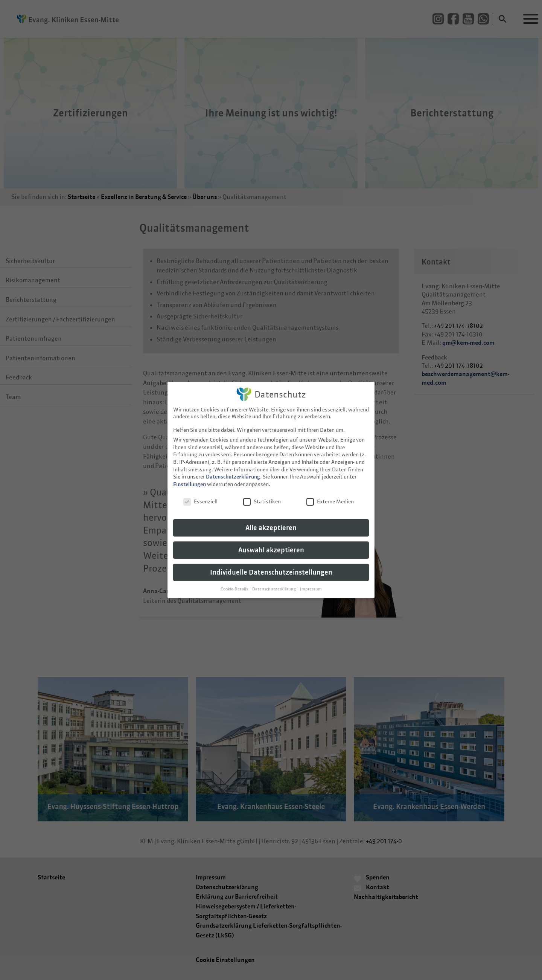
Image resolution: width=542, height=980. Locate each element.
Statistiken (262, 494)
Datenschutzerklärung (233, 469)
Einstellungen (190, 477)
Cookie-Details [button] (235, 582)
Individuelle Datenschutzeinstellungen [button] (271, 565)
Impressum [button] (311, 582)
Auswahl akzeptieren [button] (271, 543)
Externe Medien (330, 494)
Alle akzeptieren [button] (271, 521)
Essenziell (200, 494)
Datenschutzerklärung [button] (274, 582)
